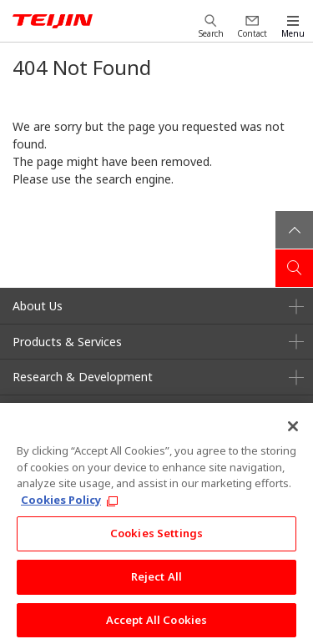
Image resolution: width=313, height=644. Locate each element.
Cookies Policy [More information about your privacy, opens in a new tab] (61, 505)
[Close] (293, 431)
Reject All (156, 581)
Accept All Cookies (156, 625)
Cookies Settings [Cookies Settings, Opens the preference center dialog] (156, 538)
